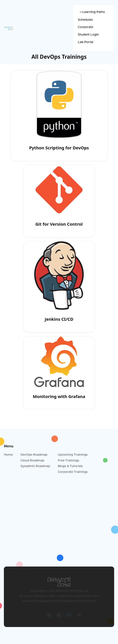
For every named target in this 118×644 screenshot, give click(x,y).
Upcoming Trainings (73, 456)
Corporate (85, 27)
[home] (20, 28)
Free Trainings (68, 461)
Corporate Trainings (73, 473)
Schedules (85, 20)
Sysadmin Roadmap (35, 467)
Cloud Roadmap (32, 461)
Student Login (88, 35)
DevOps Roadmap (34, 456)
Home (8, 456)
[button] (91, 12)
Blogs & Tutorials (70, 467)
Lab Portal (86, 42)
